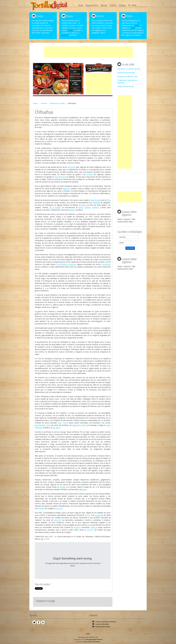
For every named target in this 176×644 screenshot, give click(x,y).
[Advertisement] (88, 52)
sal (102, 420)
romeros (59, 509)
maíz (56, 177)
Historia (44, 103)
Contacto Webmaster (102, 624)
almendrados (40, 425)
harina (87, 515)
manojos (41, 509)
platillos (72, 210)
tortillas (90, 175)
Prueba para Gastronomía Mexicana (127, 82)
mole (133, 28)
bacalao (63, 487)
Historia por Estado (57, 103)
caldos (93, 527)
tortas (48, 425)
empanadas (99, 515)
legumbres (76, 425)
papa (83, 205)
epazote (88, 208)
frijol (63, 177)
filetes (84, 425)
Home (35, 103)
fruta (65, 423)
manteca (95, 208)
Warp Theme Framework (92, 642)
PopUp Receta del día (126, 87)
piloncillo (58, 520)
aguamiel (66, 189)
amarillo (65, 35)
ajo (51, 208)
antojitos (77, 527)
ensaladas (96, 203)
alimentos (72, 167)
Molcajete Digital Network (94, 639)
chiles (137, 26)
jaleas (85, 490)
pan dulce (56, 428)
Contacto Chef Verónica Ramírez (106, 622)
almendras (106, 264)
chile (109, 200)
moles (70, 30)
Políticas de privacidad (126, 73)
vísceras (90, 530)
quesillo (94, 200)
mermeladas (61, 264)
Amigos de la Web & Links (127, 77)
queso (81, 208)
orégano (58, 208)
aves (60, 423)
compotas (72, 264)
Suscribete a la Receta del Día (129, 69)
